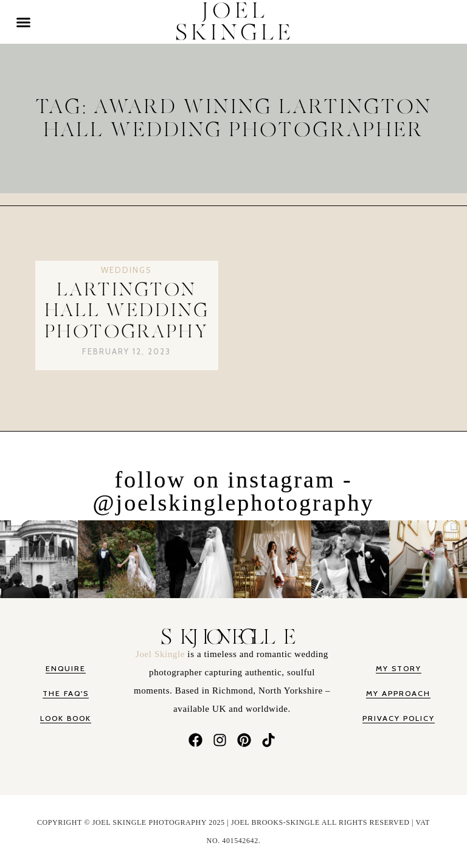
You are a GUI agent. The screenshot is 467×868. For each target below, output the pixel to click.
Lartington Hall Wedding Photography (127, 311)
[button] (24, 22)
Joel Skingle (161, 654)
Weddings (126, 270)
